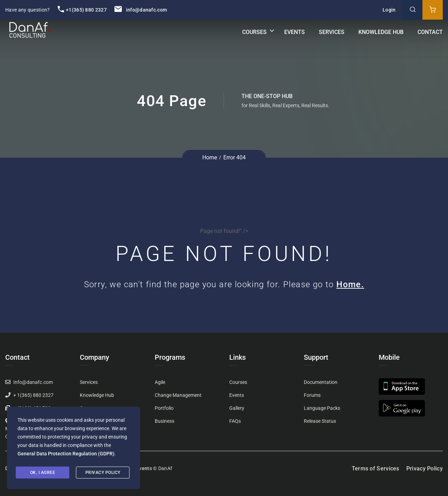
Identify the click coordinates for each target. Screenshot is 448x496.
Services (332, 32)
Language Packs (322, 408)
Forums (312, 395)
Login (389, 10)
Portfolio (164, 408)
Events (295, 32)
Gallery (237, 408)
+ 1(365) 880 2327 (33, 395)
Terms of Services (376, 469)
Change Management (178, 395)
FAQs (235, 421)
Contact (430, 32)
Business (164, 421)
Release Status (320, 421)
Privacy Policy (425, 469)
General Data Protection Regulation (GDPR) (66, 454)
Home (210, 157)
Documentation (321, 382)
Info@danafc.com (33, 382)
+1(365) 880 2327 (82, 10)
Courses (254, 32)
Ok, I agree (43, 473)
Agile (160, 382)
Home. (350, 284)
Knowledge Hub (381, 32)
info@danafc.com (141, 10)
